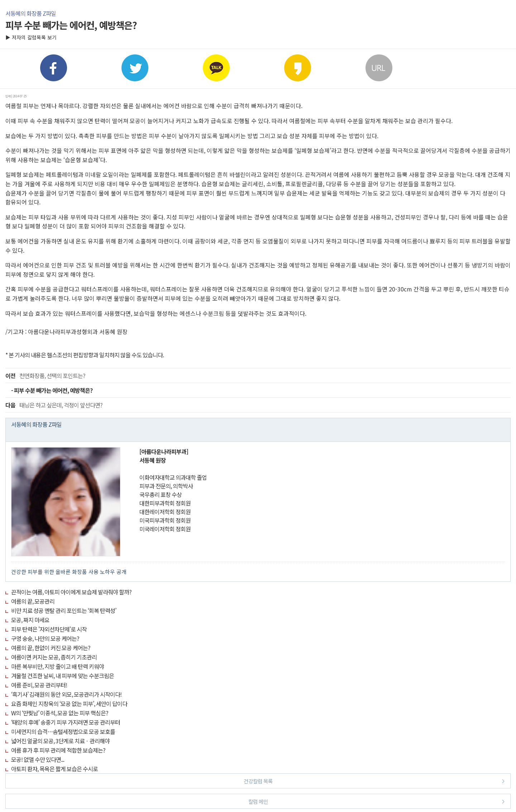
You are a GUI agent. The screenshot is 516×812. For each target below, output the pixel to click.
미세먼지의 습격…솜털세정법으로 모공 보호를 (63, 731)
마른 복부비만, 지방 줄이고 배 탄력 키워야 (58, 666)
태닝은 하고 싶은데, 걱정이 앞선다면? (54, 405)
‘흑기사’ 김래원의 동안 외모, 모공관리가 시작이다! (66, 694)
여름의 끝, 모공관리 (33, 601)
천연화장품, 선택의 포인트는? (45, 376)
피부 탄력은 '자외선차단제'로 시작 (49, 629)
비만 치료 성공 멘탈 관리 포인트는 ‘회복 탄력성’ (64, 610)
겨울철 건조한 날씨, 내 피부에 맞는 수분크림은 (63, 676)
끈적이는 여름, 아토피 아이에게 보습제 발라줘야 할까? (71, 592)
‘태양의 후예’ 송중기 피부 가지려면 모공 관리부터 (66, 722)
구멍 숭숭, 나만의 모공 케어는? (45, 638)
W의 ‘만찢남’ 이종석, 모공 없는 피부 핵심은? (60, 713)
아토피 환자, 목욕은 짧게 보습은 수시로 (54, 769)
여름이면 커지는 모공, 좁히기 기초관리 (54, 657)
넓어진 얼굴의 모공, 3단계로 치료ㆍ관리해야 (60, 741)
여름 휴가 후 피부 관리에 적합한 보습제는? (58, 750)
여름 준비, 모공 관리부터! (39, 685)
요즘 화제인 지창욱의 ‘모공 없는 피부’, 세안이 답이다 (69, 704)
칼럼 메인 (377, 801)
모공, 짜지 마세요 (30, 620)
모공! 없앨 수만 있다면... (38, 759)
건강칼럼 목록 (374, 781)
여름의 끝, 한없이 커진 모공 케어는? (51, 648)
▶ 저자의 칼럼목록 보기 (31, 37)
